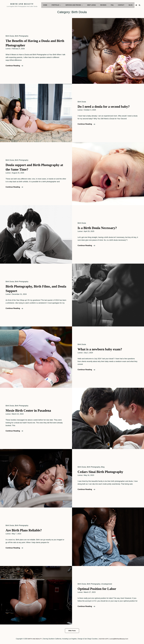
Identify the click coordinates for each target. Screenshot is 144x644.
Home (48, 5)
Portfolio (59, 5)
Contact (121, 5)
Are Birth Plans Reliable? (24, 530)
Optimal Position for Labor (98, 589)
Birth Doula (10, 36)
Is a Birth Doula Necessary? (98, 228)
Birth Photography (22, 36)
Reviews (104, 5)
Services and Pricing (76, 5)
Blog (131, 5)
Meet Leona (93, 5)
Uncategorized (106, 584)
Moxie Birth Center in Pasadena (29, 410)
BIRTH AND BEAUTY (23, 4)
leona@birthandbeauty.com (119, 639)
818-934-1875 (104, 639)
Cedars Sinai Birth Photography (101, 472)
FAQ (113, 5)
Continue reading (14, 66)
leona (8, 49)
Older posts (72, 631)
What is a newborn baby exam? (101, 349)
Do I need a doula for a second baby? (105, 107)
